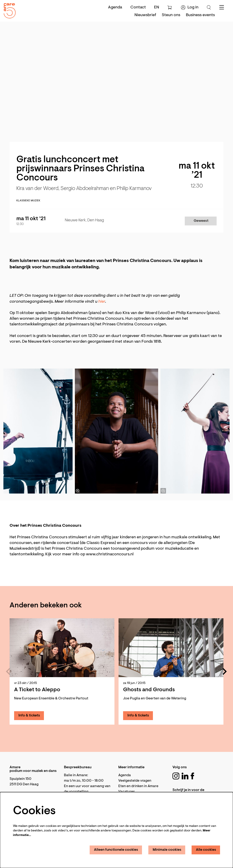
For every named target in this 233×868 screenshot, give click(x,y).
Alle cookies (206, 850)
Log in (190, 7)
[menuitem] (145, 15)
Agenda (115, 7)
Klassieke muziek (28, 201)
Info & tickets (29, 716)
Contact (138, 7)
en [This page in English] (157, 7)
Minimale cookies (167, 850)
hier (102, 302)
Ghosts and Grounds (149, 690)
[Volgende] (225, 671)
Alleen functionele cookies (116, 850)
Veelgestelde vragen (135, 781)
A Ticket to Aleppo (37, 690)
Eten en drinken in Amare (138, 786)
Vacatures (127, 792)
